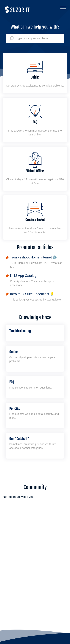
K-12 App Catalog (23, 276)
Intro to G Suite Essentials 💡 (32, 294)
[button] (63, 8)
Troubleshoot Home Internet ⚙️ (33, 257)
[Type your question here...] (35, 38)
